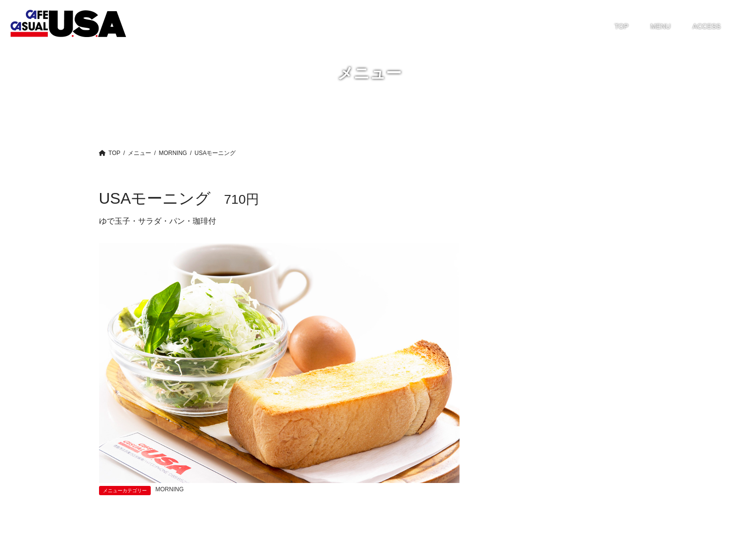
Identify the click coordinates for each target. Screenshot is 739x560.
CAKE (506, 213)
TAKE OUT (514, 304)
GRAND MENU (520, 232)
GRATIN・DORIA (524, 249)
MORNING (170, 490)
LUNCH (509, 268)
